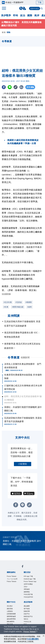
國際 (30, 15)
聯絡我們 (21, 601)
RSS (8, 614)
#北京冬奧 (8, 302)
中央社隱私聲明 (33, 639)
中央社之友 (33, 611)
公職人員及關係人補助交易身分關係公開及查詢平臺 (22, 624)
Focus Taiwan (13, 569)
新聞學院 (25, 585)
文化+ (9, 585)
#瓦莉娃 (19, 302)
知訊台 (24, 611)
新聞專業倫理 (19, 598)
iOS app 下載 (12, 578)
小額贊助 (23, 464)
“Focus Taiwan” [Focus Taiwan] (30, 632)
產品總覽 (10, 607)
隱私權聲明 (11, 601)
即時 (16, 15)
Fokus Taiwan (13, 572)
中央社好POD (17, 588)
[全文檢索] (42, 9)
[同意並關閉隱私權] (44, 636)
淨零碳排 (16, 585)
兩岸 (37, 15)
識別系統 (19, 595)
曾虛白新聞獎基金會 (16, 620)
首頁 (4, 32)
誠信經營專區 (32, 598)
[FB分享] (4, 87)
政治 (23, 15)
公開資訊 (28, 595)
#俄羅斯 (29, 302)
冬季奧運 (14, 358)
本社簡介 (10, 595)
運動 (9, 32)
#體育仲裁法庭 (18, 307)
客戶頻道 (19, 607)
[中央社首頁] (22, 8)
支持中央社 (35, 9)
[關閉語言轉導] (44, 626)
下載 (40, 2)
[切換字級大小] (22, 87)
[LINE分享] (10, 87)
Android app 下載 (28, 578)
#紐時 (30, 307)
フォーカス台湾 (27, 569)
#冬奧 (6, 307)
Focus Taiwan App (15, 582)
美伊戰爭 (6, 15)
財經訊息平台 (14, 611)
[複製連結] (16, 87)
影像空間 (28, 607)
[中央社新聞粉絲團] (6, 562)
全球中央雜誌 (31, 582)
